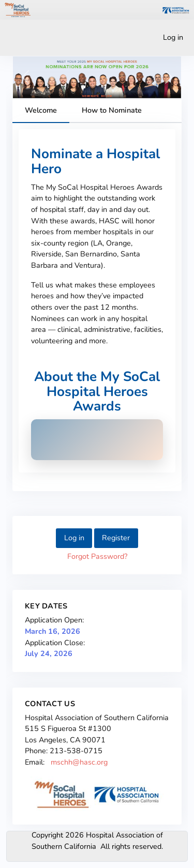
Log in (173, 37)
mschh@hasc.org (79, 762)
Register (116, 538)
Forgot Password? (97, 556)
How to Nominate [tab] (112, 110)
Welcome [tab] (41, 110)
